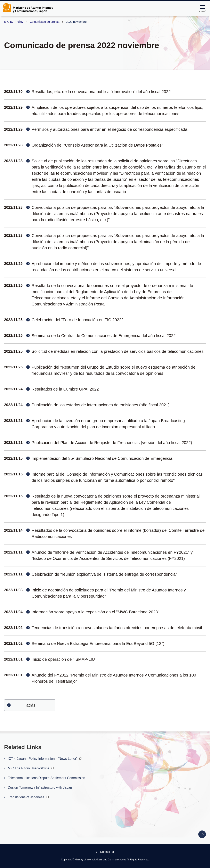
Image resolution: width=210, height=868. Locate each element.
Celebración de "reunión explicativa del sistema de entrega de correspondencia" (104, 574)
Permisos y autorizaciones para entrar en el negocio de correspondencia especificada (109, 129)
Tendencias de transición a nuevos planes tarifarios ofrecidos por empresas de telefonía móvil (117, 628)
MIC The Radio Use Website (31, 768)
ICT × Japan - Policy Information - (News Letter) (45, 759)
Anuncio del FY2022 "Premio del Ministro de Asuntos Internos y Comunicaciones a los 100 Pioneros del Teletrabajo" (114, 678)
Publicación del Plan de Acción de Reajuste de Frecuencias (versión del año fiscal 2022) (112, 443)
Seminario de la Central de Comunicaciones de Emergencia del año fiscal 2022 (104, 336)
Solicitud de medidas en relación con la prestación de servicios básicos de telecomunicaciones (118, 351)
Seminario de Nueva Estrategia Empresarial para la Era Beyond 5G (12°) (98, 644)
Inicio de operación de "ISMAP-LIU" (64, 659)
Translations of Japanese (29, 797)
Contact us (107, 852)
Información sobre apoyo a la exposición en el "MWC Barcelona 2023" (95, 612)
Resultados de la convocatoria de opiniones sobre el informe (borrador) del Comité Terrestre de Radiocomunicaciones (118, 533)
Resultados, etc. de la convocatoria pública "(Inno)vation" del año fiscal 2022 (101, 92)
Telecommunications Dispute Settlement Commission (46, 778)
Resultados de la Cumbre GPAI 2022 (65, 389)
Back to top (202, 834)
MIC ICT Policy (14, 22)
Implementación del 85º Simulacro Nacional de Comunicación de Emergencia (102, 458)
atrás (31, 705)
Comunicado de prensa (45, 22)
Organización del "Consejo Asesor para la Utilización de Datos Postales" (97, 145)
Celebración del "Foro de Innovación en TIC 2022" (77, 320)
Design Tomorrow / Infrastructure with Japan (40, 788)
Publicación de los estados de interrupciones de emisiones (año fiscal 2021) (101, 405)
